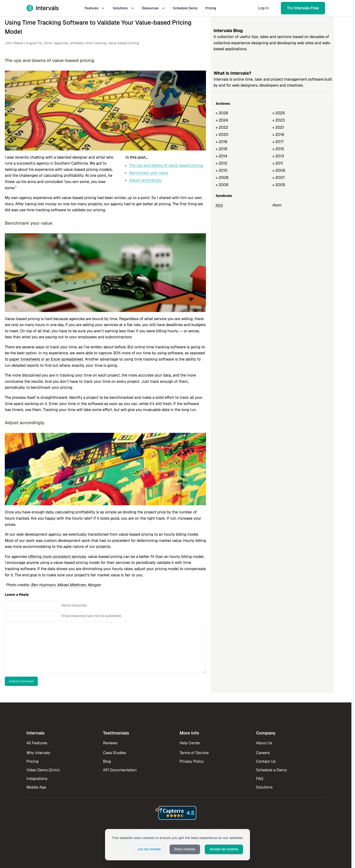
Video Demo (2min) (43, 770)
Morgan (94, 585)
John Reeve (14, 43)
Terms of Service (194, 753)
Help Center (190, 743)
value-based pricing (123, 43)
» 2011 (278, 163)
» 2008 (222, 178)
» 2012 (221, 163)
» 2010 (222, 170)
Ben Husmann (43, 585)
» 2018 (221, 142)
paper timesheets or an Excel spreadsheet (46, 359)
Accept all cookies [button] (224, 849)
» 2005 (279, 185)
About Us (264, 743)
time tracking (96, 43)
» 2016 (221, 149)
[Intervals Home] (43, 8)
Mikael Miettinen (72, 585)
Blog (107, 761)
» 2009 (279, 170)
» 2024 (222, 120)
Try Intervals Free (303, 8)
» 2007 (278, 178)
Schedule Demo (185, 8)
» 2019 (278, 135)
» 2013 (278, 156)
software (77, 43)
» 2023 (278, 120)
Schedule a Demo (272, 770)
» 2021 (278, 127)
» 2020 (222, 135)
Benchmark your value (149, 173)
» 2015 (278, 149)
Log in (263, 8)
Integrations (37, 779)
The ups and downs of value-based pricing (166, 165)
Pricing (211, 8)
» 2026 (222, 113)
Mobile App (36, 787)
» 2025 (279, 113)
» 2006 (222, 185)
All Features (37, 743)
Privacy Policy (192, 761)
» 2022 (222, 127)
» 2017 (278, 142)
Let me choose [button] (149, 849)
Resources (154, 8)
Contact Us (266, 761)
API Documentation (120, 770)
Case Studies (115, 753)
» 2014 (221, 156)
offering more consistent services (57, 557)
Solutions (123, 8)
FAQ (260, 779)
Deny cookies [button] (185, 849)
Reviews (110, 743)
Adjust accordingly (145, 180)
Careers (263, 753)
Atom (277, 205)
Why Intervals (38, 753)
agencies (61, 43)
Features (95, 8)
